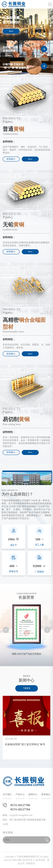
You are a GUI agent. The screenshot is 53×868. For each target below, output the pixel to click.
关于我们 (7, 794)
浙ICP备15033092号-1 (23, 860)
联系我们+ (11, 159)
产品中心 (20, 794)
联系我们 (46, 794)
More (11, 31)
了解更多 (27, 688)
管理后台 (31, 863)
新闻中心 (33, 794)
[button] (6, 630)
